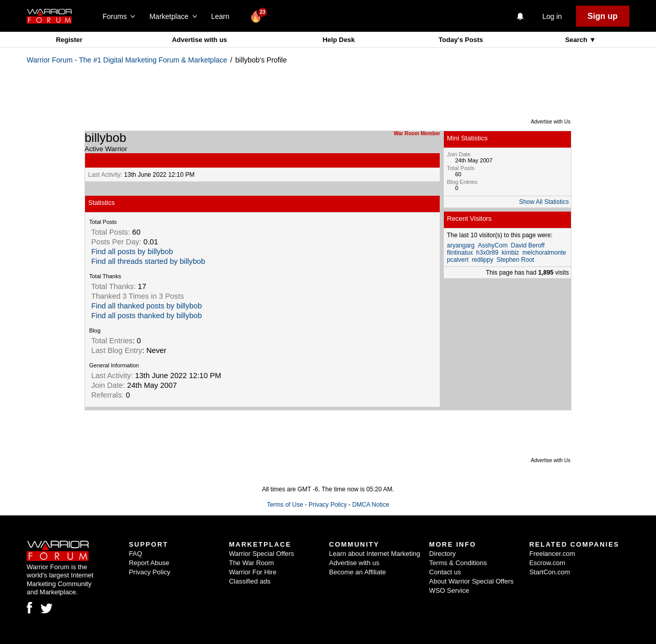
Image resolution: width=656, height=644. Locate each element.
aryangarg (461, 245)
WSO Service (449, 590)
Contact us (445, 572)
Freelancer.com (552, 554)
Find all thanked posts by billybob (147, 306)
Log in (552, 16)
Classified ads (250, 581)
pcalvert (458, 260)
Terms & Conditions (458, 563)
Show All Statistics (544, 202)
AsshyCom (493, 245)
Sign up (602, 16)
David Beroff (528, 245)
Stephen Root (515, 260)
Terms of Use (285, 505)
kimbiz (510, 253)
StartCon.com (550, 572)
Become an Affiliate (357, 572)
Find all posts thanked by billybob (147, 316)
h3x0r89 (487, 253)
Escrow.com (547, 563)
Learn (223, 16)
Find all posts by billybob (132, 252)
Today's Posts (461, 40)
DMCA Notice (371, 505)
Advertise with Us (551, 122)
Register (69, 40)
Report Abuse (149, 563)
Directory (442, 554)
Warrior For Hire (253, 572)
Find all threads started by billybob (148, 261)
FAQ (135, 554)
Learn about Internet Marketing (375, 554)
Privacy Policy (328, 505)
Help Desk (339, 40)
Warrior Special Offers (262, 554)
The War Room (252, 563)
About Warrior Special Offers (471, 581)
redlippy (482, 260)
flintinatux (460, 253)
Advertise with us (199, 40)
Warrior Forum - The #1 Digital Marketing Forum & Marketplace (127, 60)
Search (577, 40)
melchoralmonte (544, 253)
